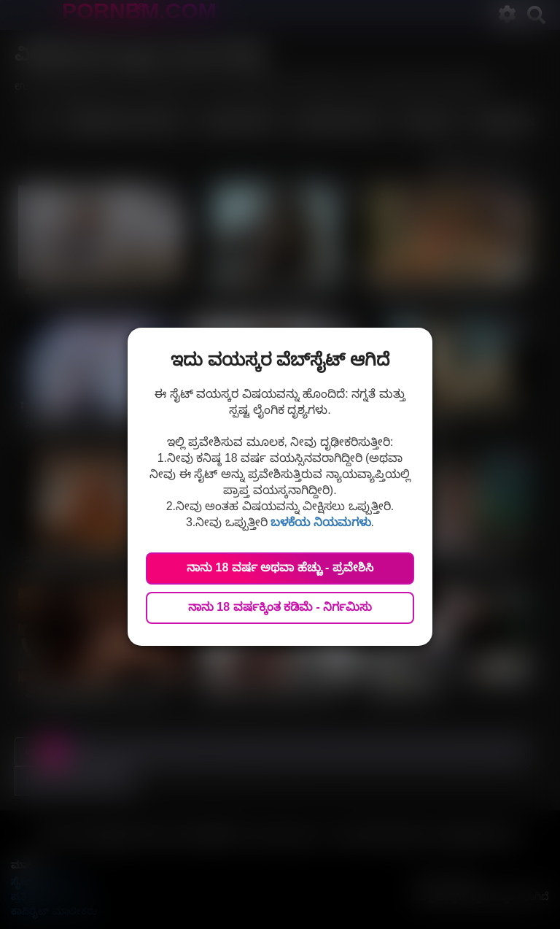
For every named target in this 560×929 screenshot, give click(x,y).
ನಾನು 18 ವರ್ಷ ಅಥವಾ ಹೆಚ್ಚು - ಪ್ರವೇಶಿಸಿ (280, 567)
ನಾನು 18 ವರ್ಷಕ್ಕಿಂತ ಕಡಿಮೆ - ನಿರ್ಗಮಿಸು (280, 607)
